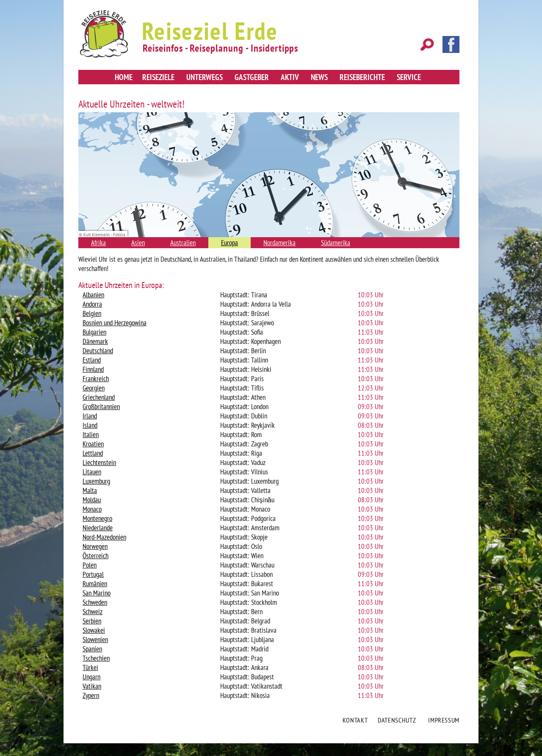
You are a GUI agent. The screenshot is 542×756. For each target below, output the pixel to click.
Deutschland (98, 351)
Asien (138, 243)
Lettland (93, 453)
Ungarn (91, 677)
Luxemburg (96, 481)
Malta (90, 490)
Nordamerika (279, 243)
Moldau (92, 500)
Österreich (95, 556)
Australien (183, 243)
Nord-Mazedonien (104, 537)
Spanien (92, 649)
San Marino (97, 593)
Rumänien (95, 584)
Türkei (90, 667)
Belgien (92, 313)
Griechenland (99, 397)
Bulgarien (94, 332)
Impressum (444, 720)
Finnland (93, 369)
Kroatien (93, 444)
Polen (90, 565)
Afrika (98, 243)
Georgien (94, 388)
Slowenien (95, 640)
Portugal (93, 574)
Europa (230, 243)
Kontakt (355, 720)
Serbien (92, 621)
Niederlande (98, 528)
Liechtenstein (99, 462)
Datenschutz (397, 720)
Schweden (95, 602)
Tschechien (96, 658)
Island (90, 425)
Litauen (92, 472)
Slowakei (94, 630)
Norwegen (95, 546)
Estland (92, 360)
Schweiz (93, 612)
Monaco (92, 509)
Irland (90, 416)
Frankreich (96, 379)
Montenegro (97, 518)
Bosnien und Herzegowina (115, 323)
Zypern (91, 695)
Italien (91, 435)
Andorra (92, 304)
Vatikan (92, 686)
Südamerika (336, 243)
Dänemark (95, 341)
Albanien (93, 295)
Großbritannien (101, 407)
